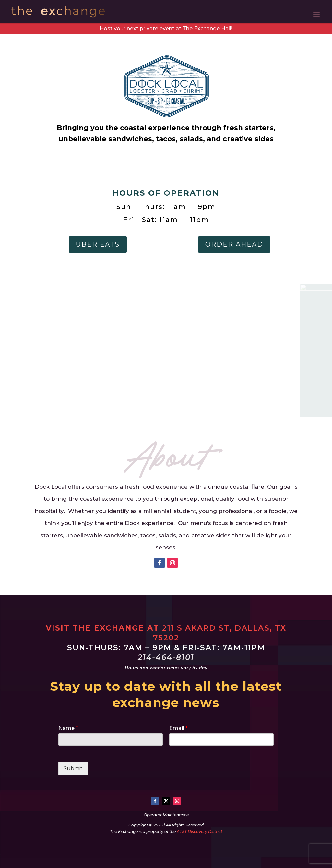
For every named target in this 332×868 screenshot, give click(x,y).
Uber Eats (98, 244)
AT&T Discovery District (200, 831)
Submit (73, 769)
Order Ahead (234, 244)
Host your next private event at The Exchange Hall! (166, 28)
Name (68, 728)
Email (178, 728)
